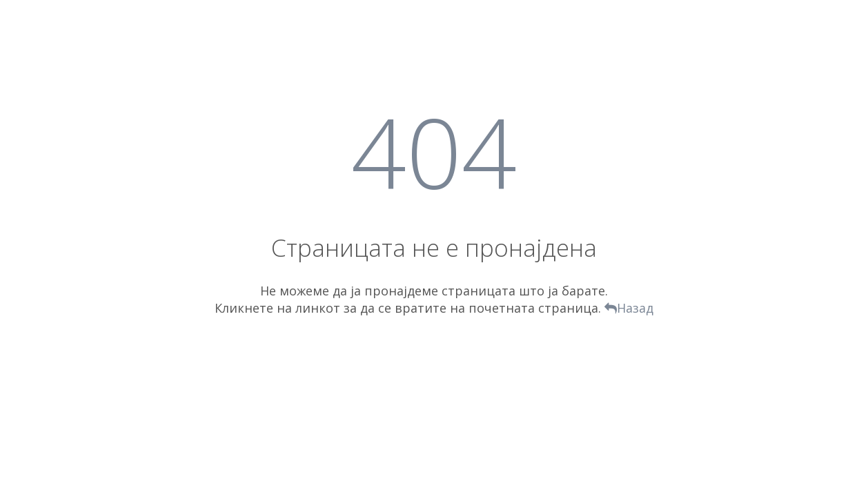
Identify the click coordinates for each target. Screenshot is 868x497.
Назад (629, 308)
